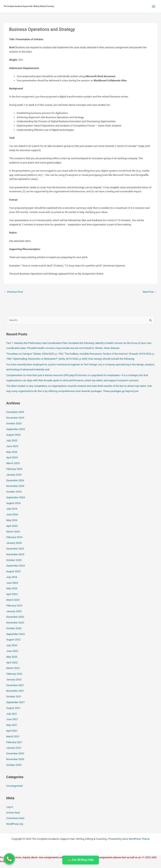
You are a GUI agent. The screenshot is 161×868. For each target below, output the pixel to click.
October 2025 (14, 423)
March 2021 (13, 736)
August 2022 (13, 639)
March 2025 (13, 463)
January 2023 (14, 611)
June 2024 (12, 514)
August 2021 (13, 708)
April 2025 (12, 457)
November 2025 (15, 418)
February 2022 (14, 674)
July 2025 (12, 440)
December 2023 (15, 549)
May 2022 (12, 657)
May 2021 (12, 725)
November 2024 (15, 486)
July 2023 (12, 577)
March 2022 (13, 668)
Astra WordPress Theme (136, 839)
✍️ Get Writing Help (80, 860)
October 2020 (14, 765)
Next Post (150, 292)
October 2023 (14, 560)
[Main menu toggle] (154, 6)
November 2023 (15, 554)
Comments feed (15, 818)
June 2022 (12, 651)
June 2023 (12, 583)
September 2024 (16, 497)
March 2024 (13, 532)
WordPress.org (15, 824)
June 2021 (12, 719)
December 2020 (15, 753)
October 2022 (14, 628)
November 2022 (15, 622)
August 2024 (13, 503)
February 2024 (14, 537)
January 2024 (14, 543)
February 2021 (14, 742)
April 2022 (12, 662)
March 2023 (13, 600)
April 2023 (12, 594)
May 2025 (12, 452)
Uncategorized (14, 786)
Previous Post (13, 292)
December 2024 (15, 480)
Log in (10, 807)
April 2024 (12, 526)
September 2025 (16, 429)
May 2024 (12, 520)
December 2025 (15, 412)
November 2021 (15, 691)
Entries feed (13, 813)
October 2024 (14, 492)
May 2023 (12, 588)
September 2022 (16, 634)
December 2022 (15, 617)
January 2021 (14, 748)
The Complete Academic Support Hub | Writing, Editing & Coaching (29, 6)
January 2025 (14, 475)
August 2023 (13, 571)
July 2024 (12, 509)
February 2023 (14, 605)
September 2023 (16, 566)
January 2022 (14, 679)
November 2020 (15, 759)
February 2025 (14, 469)
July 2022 (12, 645)
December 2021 (15, 685)
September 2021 (16, 702)
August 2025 (13, 435)
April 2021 (12, 731)
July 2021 (12, 714)
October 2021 (14, 696)
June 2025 (12, 446)
